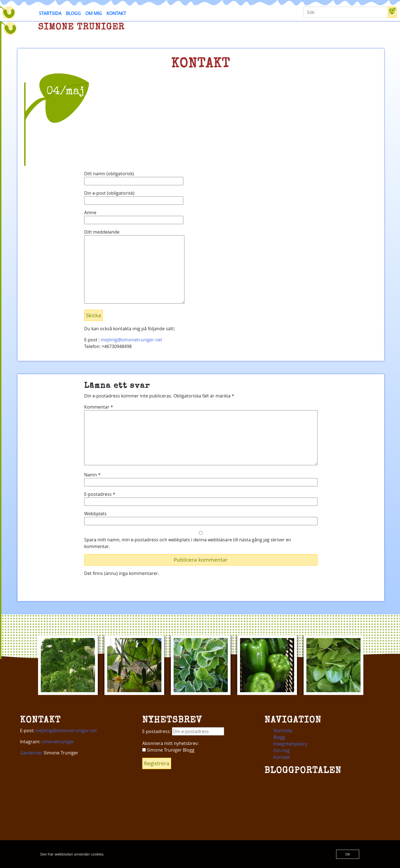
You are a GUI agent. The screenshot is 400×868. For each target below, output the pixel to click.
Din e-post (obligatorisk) (134, 197)
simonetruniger (58, 742)
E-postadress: (183, 731)
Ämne (134, 216)
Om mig (94, 13)
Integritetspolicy (290, 744)
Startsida (50, 13)
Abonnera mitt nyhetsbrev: (170, 743)
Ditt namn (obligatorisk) (134, 177)
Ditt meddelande (134, 267)
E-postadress (100, 494)
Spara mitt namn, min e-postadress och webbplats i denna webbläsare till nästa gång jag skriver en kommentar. (188, 543)
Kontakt (116, 13)
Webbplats (95, 514)
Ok (348, 854)
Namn (92, 475)
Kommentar (99, 407)
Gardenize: (31, 753)
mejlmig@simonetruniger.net (132, 340)
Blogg (73, 13)
